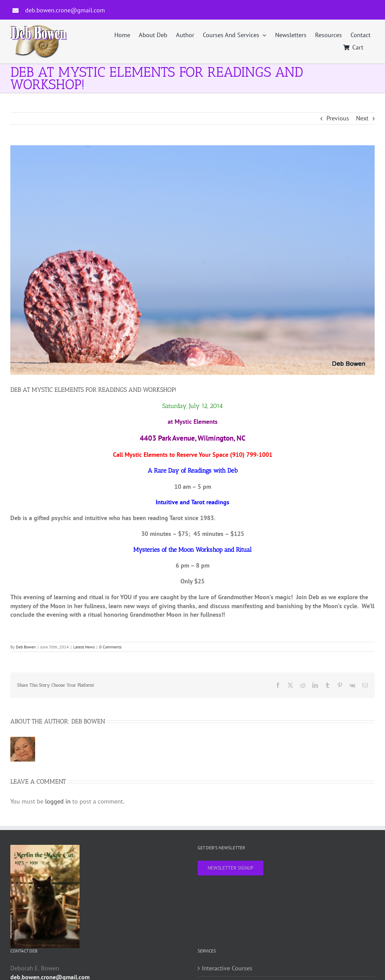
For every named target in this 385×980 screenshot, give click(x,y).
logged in (58, 801)
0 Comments (110, 647)
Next (362, 118)
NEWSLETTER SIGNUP (231, 868)
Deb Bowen (26, 647)
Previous (338, 118)
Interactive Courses (227, 968)
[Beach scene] (192, 260)
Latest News (84, 647)
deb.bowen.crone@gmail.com (65, 10)
